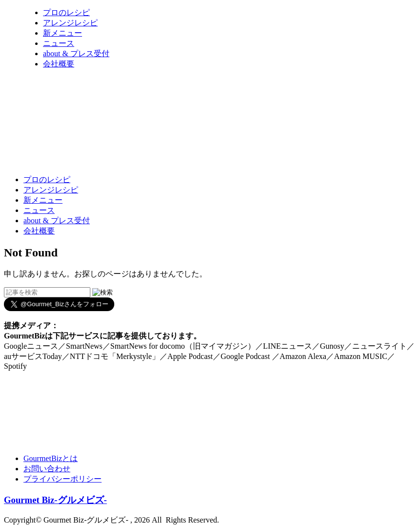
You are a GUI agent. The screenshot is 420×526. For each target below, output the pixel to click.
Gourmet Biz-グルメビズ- (55, 500)
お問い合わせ (47, 469)
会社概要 (59, 64)
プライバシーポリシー (63, 479)
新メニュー (63, 33)
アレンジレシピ (70, 23)
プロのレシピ (66, 12)
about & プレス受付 (76, 53)
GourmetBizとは (51, 458)
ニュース (59, 43)
